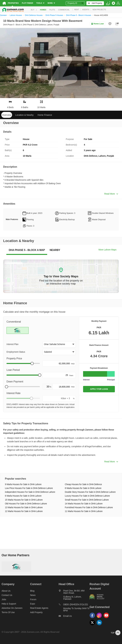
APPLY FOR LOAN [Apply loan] (99, 389)
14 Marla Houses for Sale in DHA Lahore (84, 504)
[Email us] (74, 617)
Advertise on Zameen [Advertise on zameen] (12, 608)
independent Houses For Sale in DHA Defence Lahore (30, 492)
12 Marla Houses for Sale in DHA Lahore (24, 511)
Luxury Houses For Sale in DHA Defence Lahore (87, 496)
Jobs (4, 599)
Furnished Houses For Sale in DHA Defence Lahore (89, 507)
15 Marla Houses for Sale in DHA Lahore (24, 500)
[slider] (32, 363)
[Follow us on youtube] (107, 618)
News (33, 595)
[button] (59, 344)
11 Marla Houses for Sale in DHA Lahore (84, 511)
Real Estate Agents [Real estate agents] (39, 608)
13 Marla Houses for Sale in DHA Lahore (24, 507)
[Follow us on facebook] (93, 618)
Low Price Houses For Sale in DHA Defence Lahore (29, 488)
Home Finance (45, 115)
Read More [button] (111, 194)
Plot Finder (27, 3)
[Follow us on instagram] (100, 618)
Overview (7, 115)
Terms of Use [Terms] (8, 612)
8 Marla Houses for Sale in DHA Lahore (83, 488)
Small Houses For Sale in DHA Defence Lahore (87, 500)
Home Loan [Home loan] (97, 24)
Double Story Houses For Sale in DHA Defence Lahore (90, 492)
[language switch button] (108, 3)
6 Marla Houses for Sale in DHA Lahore (23, 496)
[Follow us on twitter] (93, 625)
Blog (32, 591)
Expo (33, 604)
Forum (33, 599)
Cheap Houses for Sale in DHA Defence (83, 484)
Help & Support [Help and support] (9, 604)
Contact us (7, 595)
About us (6, 591)
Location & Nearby (24, 115)
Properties (13, 3)
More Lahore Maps (107, 250)
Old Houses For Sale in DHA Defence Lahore (26, 504)
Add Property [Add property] (36, 612)
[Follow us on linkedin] (100, 625)
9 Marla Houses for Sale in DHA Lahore (23, 484)
